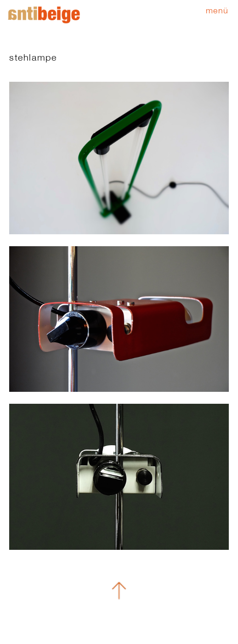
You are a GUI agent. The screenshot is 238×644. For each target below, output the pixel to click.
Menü (217, 10)
